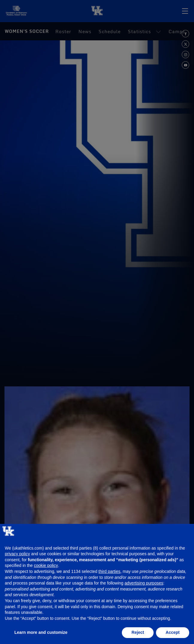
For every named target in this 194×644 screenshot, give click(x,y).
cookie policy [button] (46, 565)
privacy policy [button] (17, 554)
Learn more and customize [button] (41, 632)
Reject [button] (138, 632)
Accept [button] (173, 632)
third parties (109, 571)
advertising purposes (144, 583)
